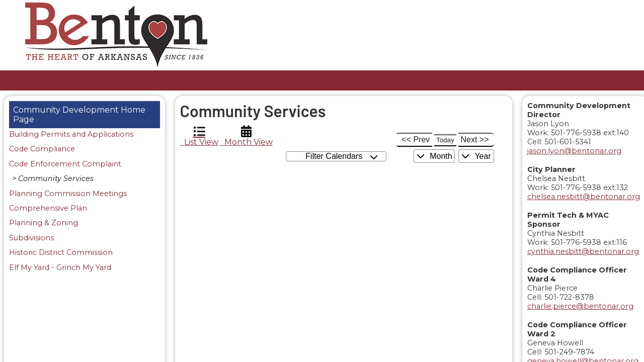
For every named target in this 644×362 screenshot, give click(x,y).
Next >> (474, 140)
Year (476, 156)
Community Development (66, 110)
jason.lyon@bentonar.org (574, 151)
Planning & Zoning (44, 223)
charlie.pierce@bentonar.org (580, 306)
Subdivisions (31, 238)
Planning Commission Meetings (68, 194)
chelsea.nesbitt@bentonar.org (584, 197)
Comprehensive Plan (48, 209)
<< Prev (416, 140)
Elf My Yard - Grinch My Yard (60, 268)
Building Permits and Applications (71, 135)
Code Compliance (42, 149)
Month (434, 156)
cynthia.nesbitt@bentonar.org (583, 251)
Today (445, 140)
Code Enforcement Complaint (65, 164)
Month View (247, 136)
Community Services (56, 179)
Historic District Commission (61, 253)
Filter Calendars (342, 157)
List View (199, 136)
